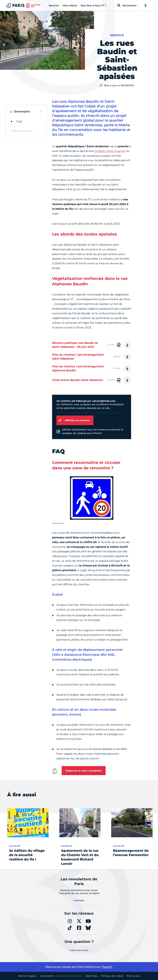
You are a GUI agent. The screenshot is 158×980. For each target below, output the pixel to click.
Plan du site (134, 976)
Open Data (92, 976)
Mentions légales (27, 976)
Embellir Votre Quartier (110, 151)
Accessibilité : (61, 976)
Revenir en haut (23, 131)
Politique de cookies (112, 976)
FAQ (19, 122)
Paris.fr (107, 967)
